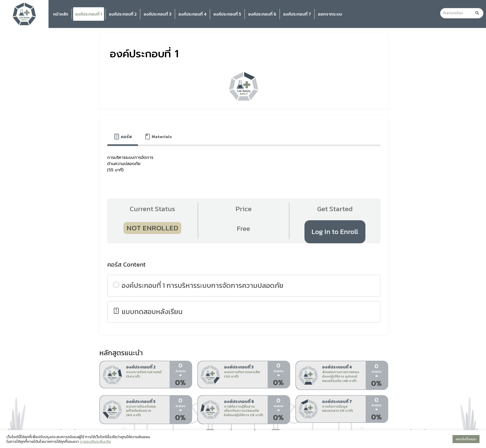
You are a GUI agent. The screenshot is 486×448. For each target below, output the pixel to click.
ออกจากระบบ (330, 14)
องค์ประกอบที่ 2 (123, 14)
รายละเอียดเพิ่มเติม (95, 442)
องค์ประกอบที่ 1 (89, 14)
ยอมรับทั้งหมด (466, 439)
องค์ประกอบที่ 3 (158, 14)
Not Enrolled (152, 228)
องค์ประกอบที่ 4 (192, 14)
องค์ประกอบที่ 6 (262, 14)
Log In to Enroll (335, 232)
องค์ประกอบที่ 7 (297, 14)
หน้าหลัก (61, 14)
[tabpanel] (244, 166)
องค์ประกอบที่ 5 (227, 14)
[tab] (123, 137)
